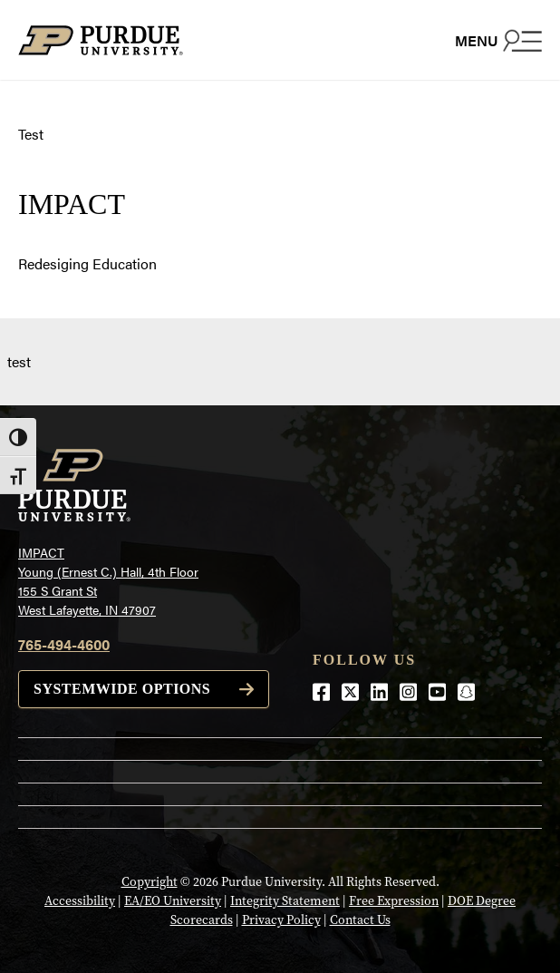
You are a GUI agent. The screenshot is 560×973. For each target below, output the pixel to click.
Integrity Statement (285, 901)
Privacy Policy (281, 920)
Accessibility (80, 901)
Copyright (150, 882)
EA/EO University (173, 901)
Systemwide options (122, 689)
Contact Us (360, 920)
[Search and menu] (498, 40)
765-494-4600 (64, 644)
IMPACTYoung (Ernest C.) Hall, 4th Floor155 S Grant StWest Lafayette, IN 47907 (108, 581)
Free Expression (394, 901)
